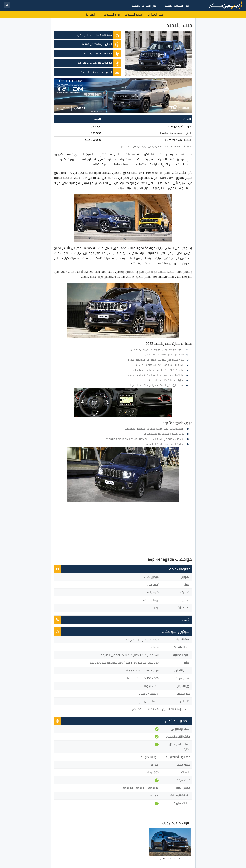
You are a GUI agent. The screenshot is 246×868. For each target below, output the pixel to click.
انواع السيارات (112, 15)
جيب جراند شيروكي (170, 859)
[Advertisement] (123, 530)
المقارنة (91, 15)
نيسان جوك (89, 277)
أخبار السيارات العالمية (144, 6)
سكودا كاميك (135, 277)
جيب (190, 164)
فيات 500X (67, 272)
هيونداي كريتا (106, 277)
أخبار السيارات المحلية (177, 6)
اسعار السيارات (134, 15)
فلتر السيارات (155, 15)
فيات (73, 258)
